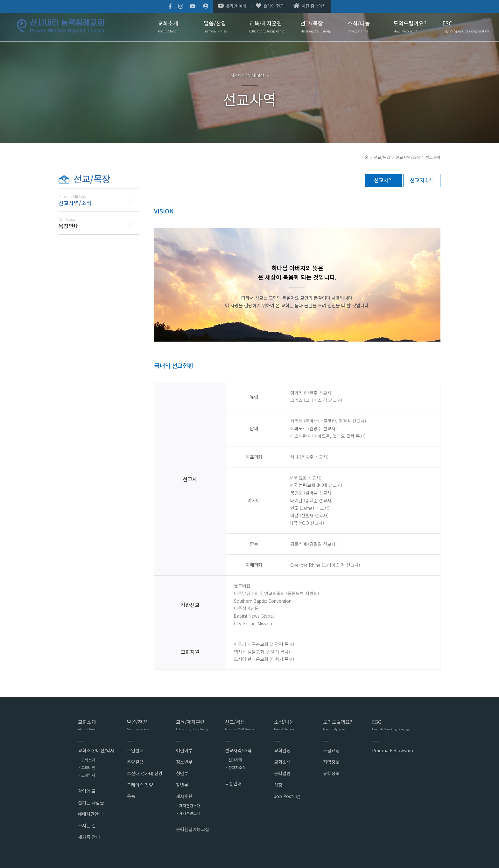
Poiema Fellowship (393, 750)
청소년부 (184, 762)
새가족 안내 (89, 837)
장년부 (182, 785)
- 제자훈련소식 (189, 813)
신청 (278, 785)
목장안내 (233, 783)
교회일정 (282, 750)
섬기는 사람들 (91, 802)
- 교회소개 (87, 760)
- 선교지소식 (236, 767)
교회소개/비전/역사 (96, 750)
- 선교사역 (234, 760)
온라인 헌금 (270, 6)
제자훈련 (184, 796)
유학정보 (331, 773)
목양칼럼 (135, 762)
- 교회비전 (87, 767)
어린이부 (184, 750)
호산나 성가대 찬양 (145, 773)
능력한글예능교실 (193, 829)
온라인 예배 (232, 6)
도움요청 (331, 750)
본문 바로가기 (0, 0)
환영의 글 (87, 791)
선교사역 (433, 157)
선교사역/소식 (408, 157)
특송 (131, 796)
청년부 (182, 773)
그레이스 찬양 (140, 785)
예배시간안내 (90, 814)
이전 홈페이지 (310, 6)
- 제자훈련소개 (189, 806)
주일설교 (135, 750)
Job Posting (287, 796)
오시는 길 (87, 825)
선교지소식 (422, 180)
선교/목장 (382, 157)
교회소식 (282, 762)
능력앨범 (282, 773)
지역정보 (331, 762)
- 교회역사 (87, 775)
